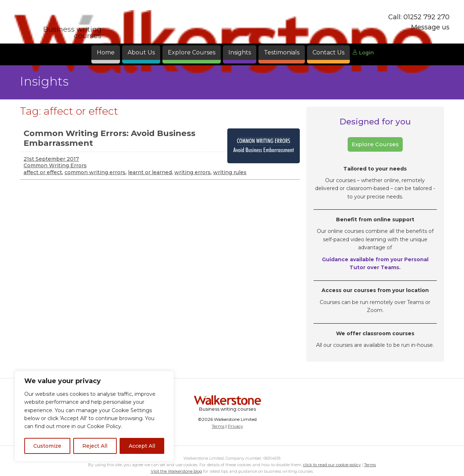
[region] (94, 416)
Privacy (235, 426)
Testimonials (282, 52)
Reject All (95, 446)
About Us (141, 52)
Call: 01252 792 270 (419, 17)
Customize (47, 446)
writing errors (192, 172)
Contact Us (328, 52)
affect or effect (43, 172)
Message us (430, 27)
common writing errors (95, 172)
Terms (218, 426)
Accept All (142, 446)
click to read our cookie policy (332, 465)
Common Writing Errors (55, 165)
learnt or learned (150, 172)
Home (106, 52)
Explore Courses (192, 52)
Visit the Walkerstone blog (176, 471)
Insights (240, 52)
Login (363, 53)
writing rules (230, 172)
